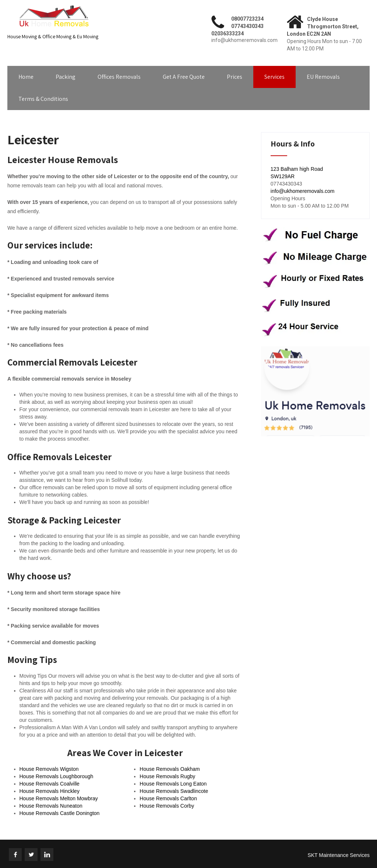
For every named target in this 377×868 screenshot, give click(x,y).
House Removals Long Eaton (173, 784)
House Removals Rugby (167, 776)
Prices (235, 77)
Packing (66, 77)
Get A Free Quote (184, 77)
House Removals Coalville (50, 784)
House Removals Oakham (170, 769)
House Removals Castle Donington (60, 813)
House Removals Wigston (49, 769)
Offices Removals (119, 77)
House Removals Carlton (168, 798)
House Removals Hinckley (50, 791)
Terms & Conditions (43, 99)
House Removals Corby (167, 806)
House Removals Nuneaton (51, 806)
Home (26, 77)
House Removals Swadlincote (174, 791)
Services (274, 77)
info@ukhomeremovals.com (303, 191)
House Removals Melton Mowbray (59, 798)
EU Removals (323, 77)
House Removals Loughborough (57, 776)
